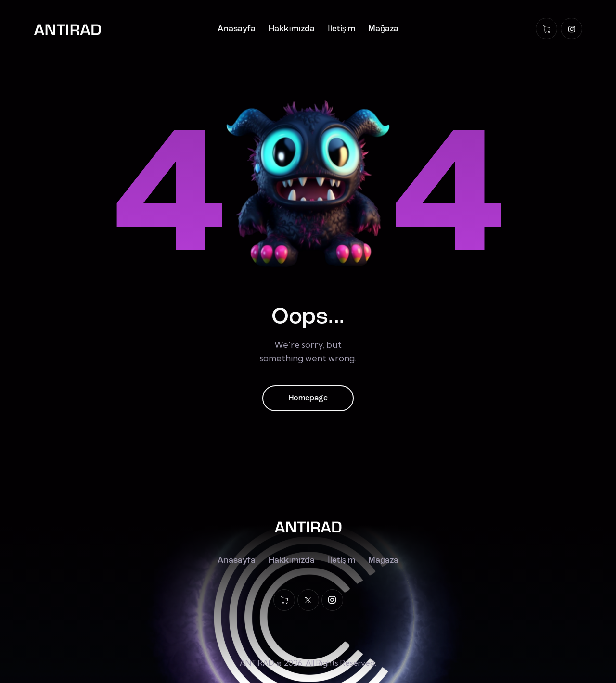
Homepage (308, 398)
